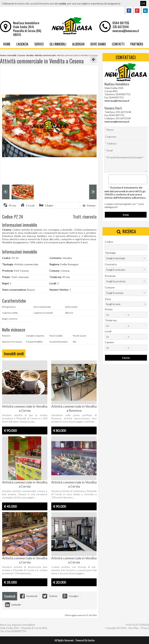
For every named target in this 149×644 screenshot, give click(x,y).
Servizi (39, 44)
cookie (62, 3)
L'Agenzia (22, 44)
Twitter (50, 596)
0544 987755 (121, 23)
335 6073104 (121, 27)
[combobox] (126, 258)
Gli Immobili (58, 44)
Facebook (28, 596)
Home (7, 44)
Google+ (70, 596)
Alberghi (78, 44)
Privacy (145, 628)
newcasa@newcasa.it (126, 31)
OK (143, 3)
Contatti (118, 44)
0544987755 (19, 631)
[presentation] (128, 179)
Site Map (133, 628)
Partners (137, 44)
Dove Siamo (98, 44)
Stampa (89, 205)
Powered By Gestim (85, 640)
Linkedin (13, 605)
